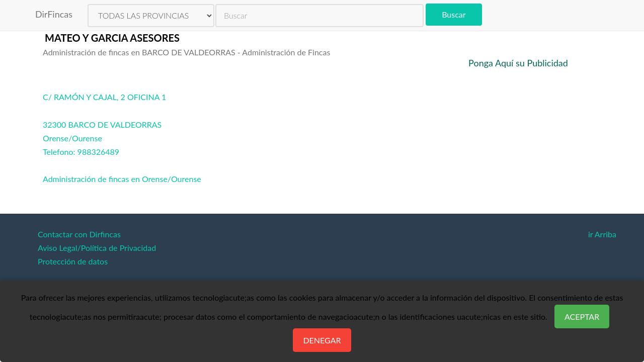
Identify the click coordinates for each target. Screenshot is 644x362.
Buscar (454, 14)
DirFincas (54, 14)
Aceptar (582, 316)
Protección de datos (73, 261)
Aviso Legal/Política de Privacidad (97, 248)
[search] (319, 16)
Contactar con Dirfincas (79, 234)
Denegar (322, 340)
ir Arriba (602, 234)
